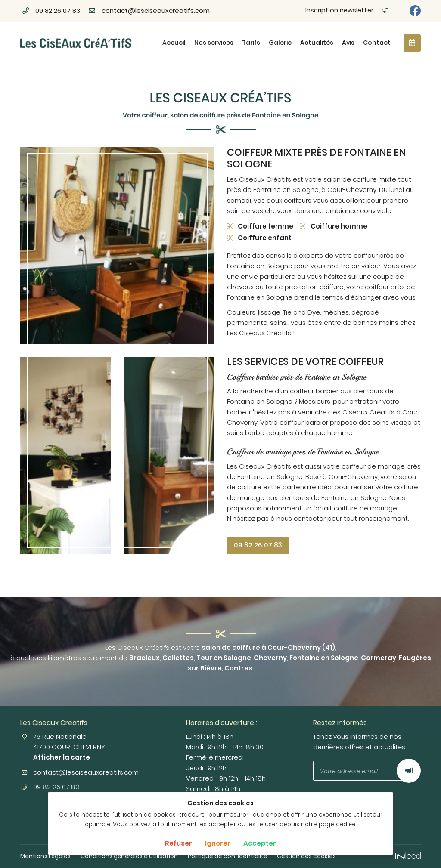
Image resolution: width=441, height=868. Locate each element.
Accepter (260, 843)
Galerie (280, 43)
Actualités (317, 43)
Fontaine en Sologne (324, 658)
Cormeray (379, 658)
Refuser (179, 843)
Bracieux (144, 658)
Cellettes (178, 658)
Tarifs (251, 43)
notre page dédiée (328, 824)
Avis (348, 43)
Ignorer (218, 843)
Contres (238, 668)
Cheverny (270, 658)
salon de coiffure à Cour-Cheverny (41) (268, 647)
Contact (377, 43)
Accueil (174, 43)
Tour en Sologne (224, 658)
